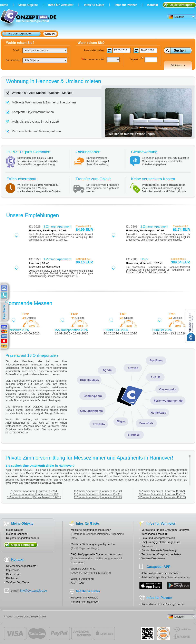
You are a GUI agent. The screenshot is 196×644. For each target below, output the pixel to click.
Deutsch (176, 17)
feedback (5, 312)
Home (4, 5)
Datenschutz (13, 574)
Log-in (50, 34)
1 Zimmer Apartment (57, 259)
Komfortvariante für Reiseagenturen (163, 604)
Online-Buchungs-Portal (29, 19)
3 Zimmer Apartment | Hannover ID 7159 (162, 497)
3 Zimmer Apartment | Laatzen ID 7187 (162, 494)
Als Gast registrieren (18, 33)
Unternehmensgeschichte (21, 566)
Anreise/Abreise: (94, 50)
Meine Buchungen (17, 534)
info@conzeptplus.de (34, 591)
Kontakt (153, 5)
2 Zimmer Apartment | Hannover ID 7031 (98, 494)
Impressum (13, 570)
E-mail (4, 288)
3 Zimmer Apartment (57, 226)
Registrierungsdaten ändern (22, 538)
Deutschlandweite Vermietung (159, 550)
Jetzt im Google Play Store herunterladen (166, 577)
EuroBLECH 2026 (116, 330)
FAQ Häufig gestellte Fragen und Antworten (96, 554)
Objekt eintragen (181, 5)
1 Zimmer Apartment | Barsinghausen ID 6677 (34, 497)
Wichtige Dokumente (83, 569)
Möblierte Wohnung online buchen (91, 530)
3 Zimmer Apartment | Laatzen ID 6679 (162, 491)
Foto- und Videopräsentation (158, 538)
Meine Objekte (28, 5)
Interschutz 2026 (17, 330)
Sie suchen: (13, 60)
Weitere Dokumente (83, 579)
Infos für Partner (126, 5)
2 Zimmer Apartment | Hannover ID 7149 (98, 491)
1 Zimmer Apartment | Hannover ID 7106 (34, 494)
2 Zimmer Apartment (154, 226)
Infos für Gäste (94, 5)
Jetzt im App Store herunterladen (161, 573)
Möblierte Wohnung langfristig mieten (93, 544)
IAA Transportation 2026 (71, 330)
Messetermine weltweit (84, 598)
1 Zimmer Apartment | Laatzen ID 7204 (34, 491)
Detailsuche (178, 65)
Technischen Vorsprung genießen (161, 554)
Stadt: (17, 50)
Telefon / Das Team (17, 582)
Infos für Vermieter (61, 5)
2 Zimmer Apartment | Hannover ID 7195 (98, 497)
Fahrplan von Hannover (85, 602)
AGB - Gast (78, 583)
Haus (144, 259)
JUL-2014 (163, 633)
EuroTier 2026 (162, 330)
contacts (4, 295)
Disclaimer (12, 578)
